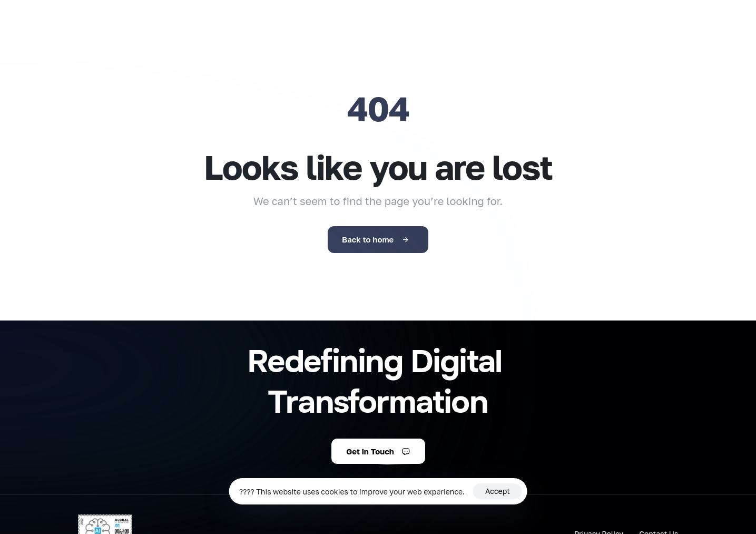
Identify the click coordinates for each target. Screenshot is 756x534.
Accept (498, 491)
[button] (378, 451)
